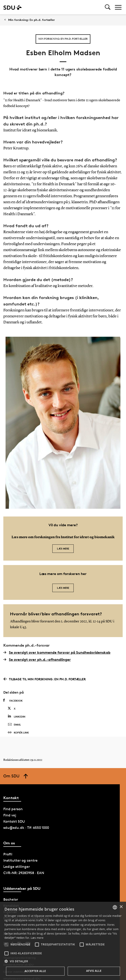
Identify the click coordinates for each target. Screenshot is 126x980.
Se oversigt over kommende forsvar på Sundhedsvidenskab (57, 652)
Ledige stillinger (17, 867)
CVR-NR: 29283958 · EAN (24, 873)
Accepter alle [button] (35, 971)
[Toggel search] (108, 7)
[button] (6, 945)
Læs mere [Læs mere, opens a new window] (37, 938)
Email (14, 725)
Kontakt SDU (14, 821)
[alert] (63, 941)
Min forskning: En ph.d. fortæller (31, 20)
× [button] (121, 907)
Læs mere (63, 549)
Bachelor (11, 899)
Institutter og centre (20, 860)
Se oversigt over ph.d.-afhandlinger (37, 659)
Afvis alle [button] (94, 971)
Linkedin (17, 716)
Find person (13, 809)
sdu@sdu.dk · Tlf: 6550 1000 (26, 828)
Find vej (10, 815)
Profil (8, 854)
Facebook (13, 700)
